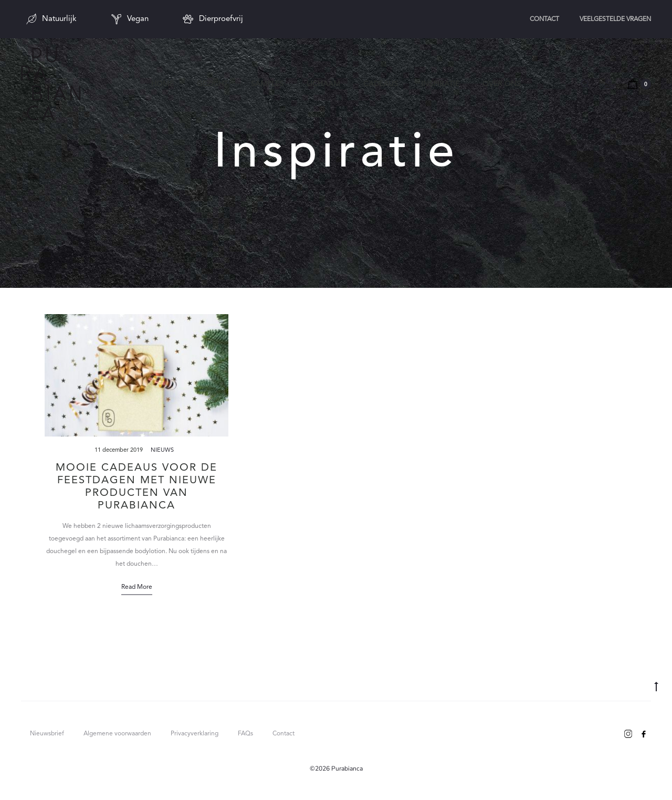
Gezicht (212, 84)
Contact (544, 19)
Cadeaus (381, 84)
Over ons (502, 84)
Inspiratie (440, 84)
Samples (267, 84)
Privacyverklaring (195, 734)
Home (162, 84)
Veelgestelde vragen (615, 19)
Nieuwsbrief (47, 734)
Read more (137, 587)
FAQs (245, 734)
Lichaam (323, 84)
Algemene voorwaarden (117, 734)
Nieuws (162, 450)
